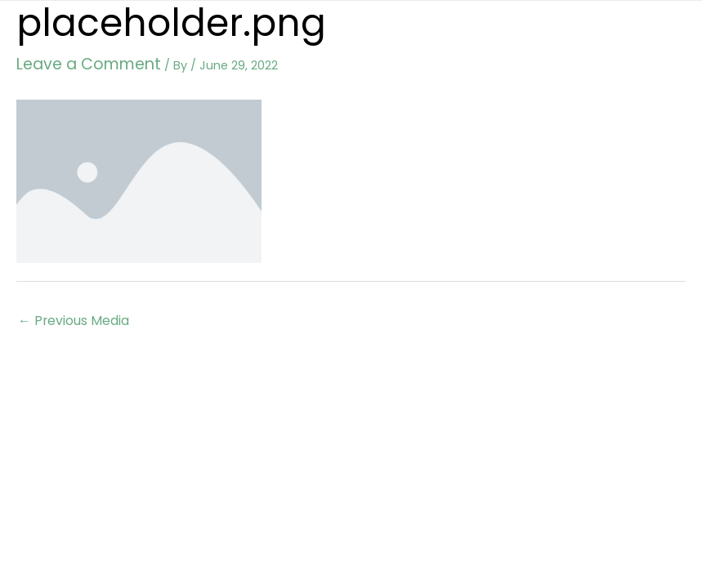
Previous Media (70, 314)
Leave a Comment (72, 61)
